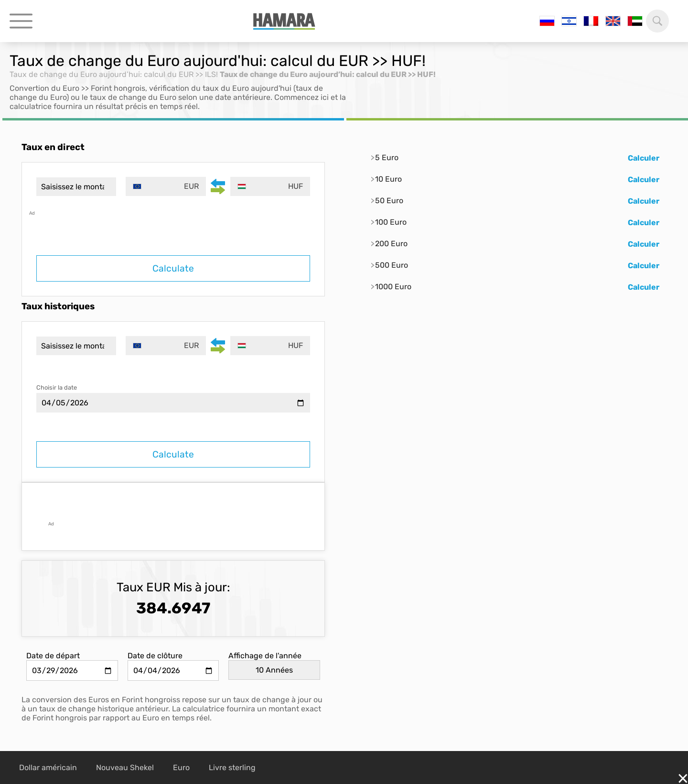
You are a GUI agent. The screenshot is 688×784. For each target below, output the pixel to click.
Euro (181, 768)
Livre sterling (232, 768)
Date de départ (53, 656)
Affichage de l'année (265, 656)
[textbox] (166, 186)
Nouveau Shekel (125, 768)
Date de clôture (155, 656)
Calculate (173, 268)
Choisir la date (57, 387)
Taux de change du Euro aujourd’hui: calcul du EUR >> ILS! (114, 74)
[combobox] (166, 186)
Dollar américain (48, 768)
